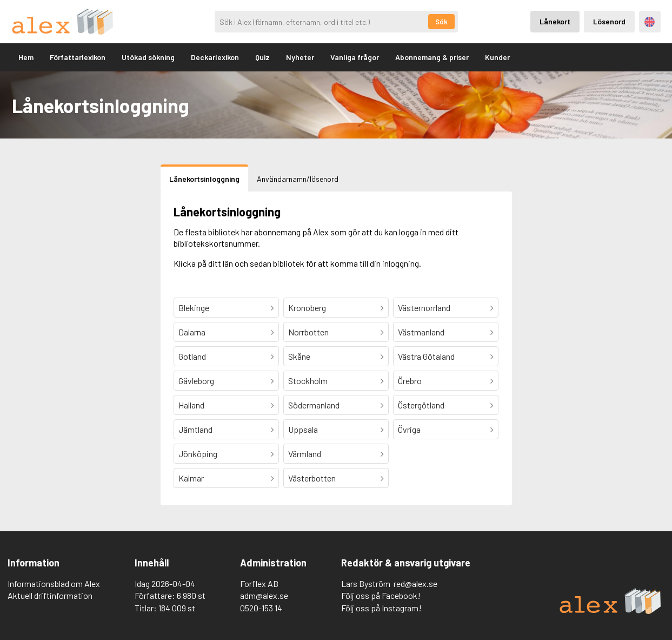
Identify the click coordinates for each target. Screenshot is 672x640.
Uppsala (303, 429)
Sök (441, 22)
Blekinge (194, 308)
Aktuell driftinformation (50, 595)
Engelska (650, 22)
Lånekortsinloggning (204, 179)
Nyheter (300, 57)
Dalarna (192, 332)
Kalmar (191, 478)
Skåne (299, 356)
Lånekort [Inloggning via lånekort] (555, 21)
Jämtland (195, 429)
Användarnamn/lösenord (298, 179)
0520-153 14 (261, 608)
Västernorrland (424, 308)
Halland (191, 405)
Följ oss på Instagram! (381, 608)
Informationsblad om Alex (54, 583)
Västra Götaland (426, 356)
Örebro (410, 381)
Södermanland (314, 405)
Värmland (305, 454)
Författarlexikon (78, 57)
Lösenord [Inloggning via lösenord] (609, 21)
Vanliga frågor (355, 57)
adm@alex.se (264, 595)
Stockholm (308, 381)
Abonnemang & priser (432, 57)
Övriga (409, 429)
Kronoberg (307, 308)
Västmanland (421, 332)
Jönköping (198, 454)
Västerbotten (312, 478)
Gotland (192, 356)
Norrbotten (308, 332)
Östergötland (421, 405)
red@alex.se (415, 583)
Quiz (262, 57)
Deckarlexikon (215, 57)
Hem (26, 57)
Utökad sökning (148, 57)
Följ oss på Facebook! (381, 595)
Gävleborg (196, 381)
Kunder (497, 57)
